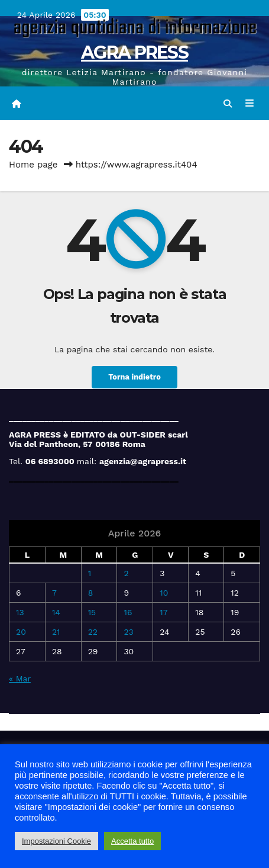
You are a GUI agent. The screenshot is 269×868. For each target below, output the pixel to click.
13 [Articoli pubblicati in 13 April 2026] (20, 612)
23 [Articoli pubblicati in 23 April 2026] (128, 632)
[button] (228, 104)
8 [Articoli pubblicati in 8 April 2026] (91, 593)
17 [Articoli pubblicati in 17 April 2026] (163, 612)
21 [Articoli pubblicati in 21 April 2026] (56, 632)
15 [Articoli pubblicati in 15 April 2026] (92, 612)
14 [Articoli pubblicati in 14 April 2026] (56, 612)
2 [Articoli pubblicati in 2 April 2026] (126, 573)
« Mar (20, 679)
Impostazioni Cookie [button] (56, 841)
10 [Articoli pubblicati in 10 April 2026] (164, 593)
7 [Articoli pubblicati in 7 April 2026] (54, 593)
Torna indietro (134, 377)
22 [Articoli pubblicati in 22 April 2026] (93, 632)
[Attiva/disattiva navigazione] (250, 104)
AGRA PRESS (134, 52)
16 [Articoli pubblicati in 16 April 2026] (128, 612)
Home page (33, 165)
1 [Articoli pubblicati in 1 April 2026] (90, 573)
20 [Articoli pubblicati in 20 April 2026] (21, 632)
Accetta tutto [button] (132, 841)
